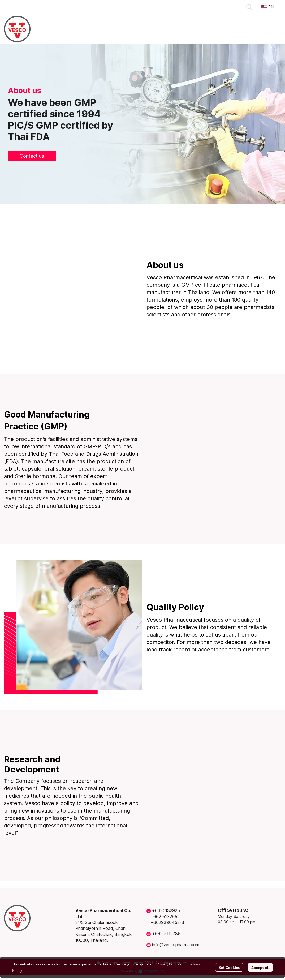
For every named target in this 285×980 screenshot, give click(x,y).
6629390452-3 (169, 922)
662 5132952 (167, 917)
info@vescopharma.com (176, 945)
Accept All (260, 967)
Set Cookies (229, 967)
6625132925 (167, 910)
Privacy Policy (168, 964)
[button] (249, 7)
